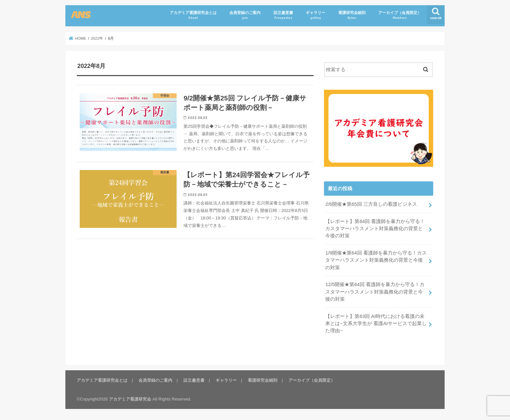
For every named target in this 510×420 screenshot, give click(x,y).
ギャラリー (315, 15)
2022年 (97, 38)
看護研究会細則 (352, 15)
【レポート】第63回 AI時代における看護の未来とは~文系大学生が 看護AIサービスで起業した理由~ (376, 323)
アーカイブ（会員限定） (400, 15)
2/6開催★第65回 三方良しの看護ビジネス (371, 204)
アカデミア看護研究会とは (193, 15)
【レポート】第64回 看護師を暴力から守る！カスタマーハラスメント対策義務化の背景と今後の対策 (375, 229)
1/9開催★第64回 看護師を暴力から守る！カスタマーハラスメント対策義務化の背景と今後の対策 (376, 260)
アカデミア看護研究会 (130, 399)
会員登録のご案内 (245, 15)
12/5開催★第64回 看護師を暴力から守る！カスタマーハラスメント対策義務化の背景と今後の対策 (375, 292)
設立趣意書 (283, 15)
